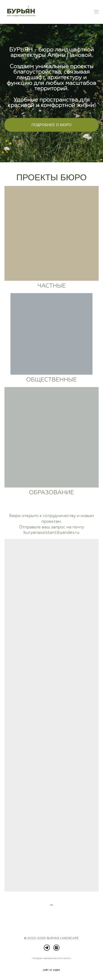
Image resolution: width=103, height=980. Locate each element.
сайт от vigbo (51, 970)
